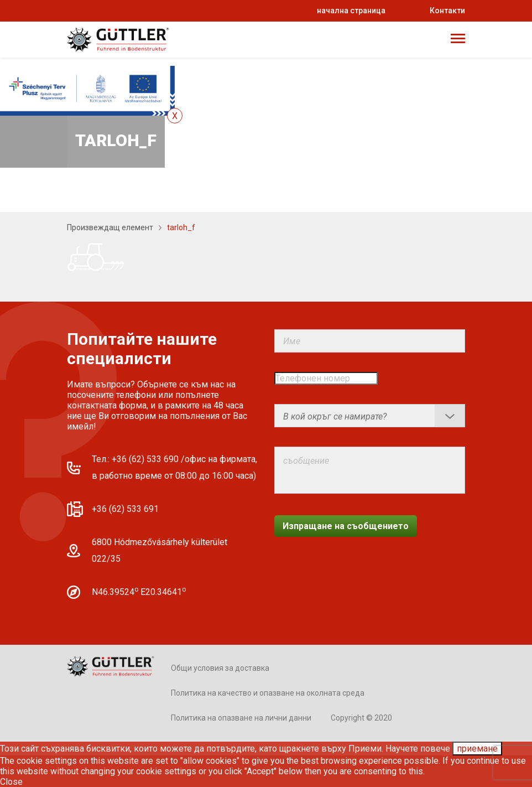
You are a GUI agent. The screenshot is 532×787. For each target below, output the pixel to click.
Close (11, 782)
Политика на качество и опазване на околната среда (268, 693)
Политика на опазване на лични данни (241, 718)
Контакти (447, 11)
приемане (477, 749)
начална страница (351, 11)
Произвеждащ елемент (110, 227)
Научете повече (418, 749)
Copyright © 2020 (361, 718)
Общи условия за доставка (220, 668)
